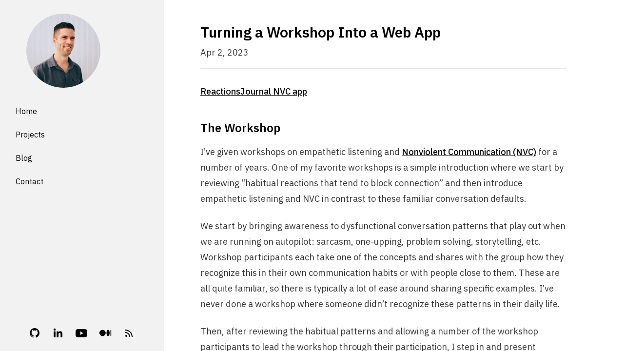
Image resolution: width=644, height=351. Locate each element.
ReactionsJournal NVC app (254, 91)
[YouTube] (81, 333)
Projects (30, 135)
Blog (24, 158)
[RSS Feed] (129, 333)
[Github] (35, 333)
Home (26, 111)
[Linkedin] (58, 333)
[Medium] (105, 333)
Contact (29, 181)
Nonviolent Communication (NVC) (469, 152)
